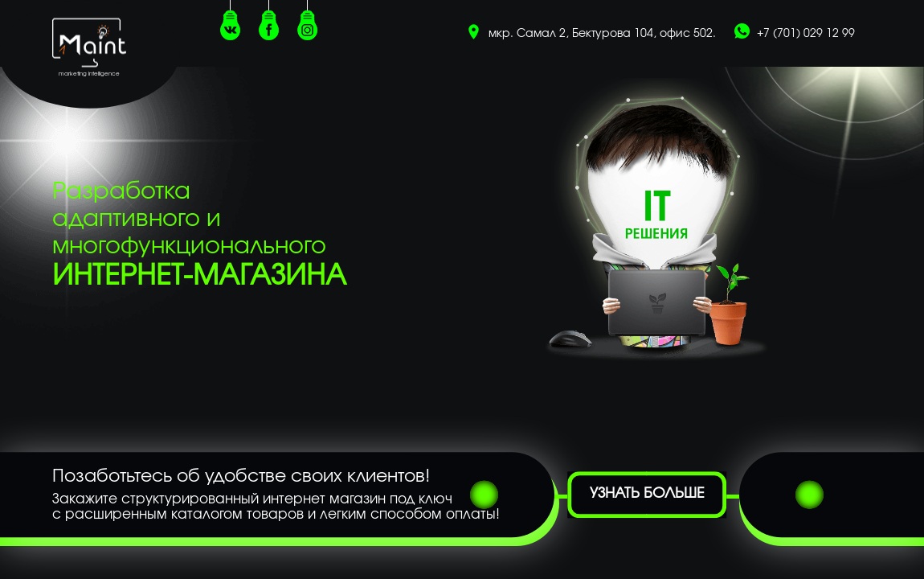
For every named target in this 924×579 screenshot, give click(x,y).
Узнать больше (647, 494)
